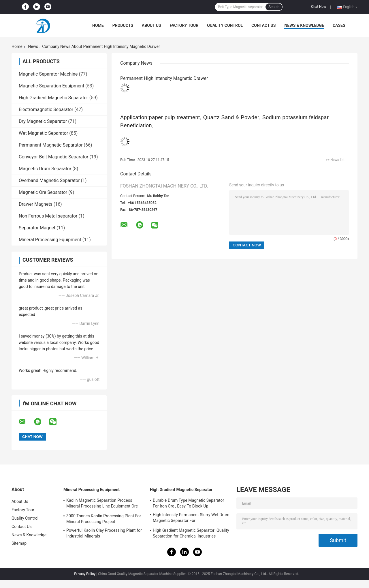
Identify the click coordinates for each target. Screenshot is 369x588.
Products (123, 25)
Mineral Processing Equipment (50, 240)
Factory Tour (184, 25)
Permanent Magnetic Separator (51, 145)
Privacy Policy (85, 574)
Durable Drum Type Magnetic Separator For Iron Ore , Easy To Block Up (188, 503)
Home (98, 25)
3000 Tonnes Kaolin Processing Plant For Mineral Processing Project (104, 519)
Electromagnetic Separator (46, 109)
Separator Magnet (37, 228)
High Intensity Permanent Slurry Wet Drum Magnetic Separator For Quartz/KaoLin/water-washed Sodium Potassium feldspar (191, 518)
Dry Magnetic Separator (43, 121)
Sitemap (19, 543)
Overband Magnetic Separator (49, 180)
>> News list (335, 160)
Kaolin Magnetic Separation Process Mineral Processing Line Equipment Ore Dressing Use (102, 504)
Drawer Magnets (36, 204)
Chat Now (319, 7)
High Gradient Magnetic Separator (53, 98)
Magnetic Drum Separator (45, 169)
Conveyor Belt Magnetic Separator (53, 157)
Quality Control (225, 25)
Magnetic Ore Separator (43, 192)
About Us (151, 25)
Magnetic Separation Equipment (51, 86)
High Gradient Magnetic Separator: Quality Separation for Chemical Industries (191, 533)
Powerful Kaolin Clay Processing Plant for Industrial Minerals (104, 533)
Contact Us (263, 25)
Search (274, 7)
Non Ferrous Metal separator (48, 216)
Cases (339, 25)
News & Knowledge (304, 25)
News (33, 46)
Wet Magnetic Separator (43, 133)
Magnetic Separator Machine (48, 74)
